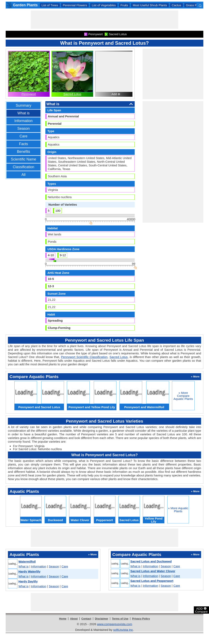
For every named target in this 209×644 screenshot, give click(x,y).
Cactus (176, 5)
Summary (23, 105)
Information (23, 121)
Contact (86, 619)
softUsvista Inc (123, 630)
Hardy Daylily (28, 581)
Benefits (23, 152)
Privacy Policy (141, 619)
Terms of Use (120, 619)
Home (63, 619)
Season (23, 129)
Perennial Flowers (75, 5)
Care (23, 136)
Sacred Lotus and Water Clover (153, 571)
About (74, 619)
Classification (23, 167)
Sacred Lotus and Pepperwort (152, 581)
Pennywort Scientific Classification (84, 357)
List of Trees (50, 5)
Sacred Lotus (72, 94)
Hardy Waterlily (29, 571)
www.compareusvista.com (115, 624)
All (23, 175)
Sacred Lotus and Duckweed (151, 561)
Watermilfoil (27, 562)
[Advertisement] (104, 20)
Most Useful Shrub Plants (150, 5)
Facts (23, 144)
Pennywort (29, 94)
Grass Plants (195, 5)
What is (23, 113)
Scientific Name (23, 159)
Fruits (124, 5)
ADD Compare (202, 610)
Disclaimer (101, 619)
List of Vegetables (104, 5)
